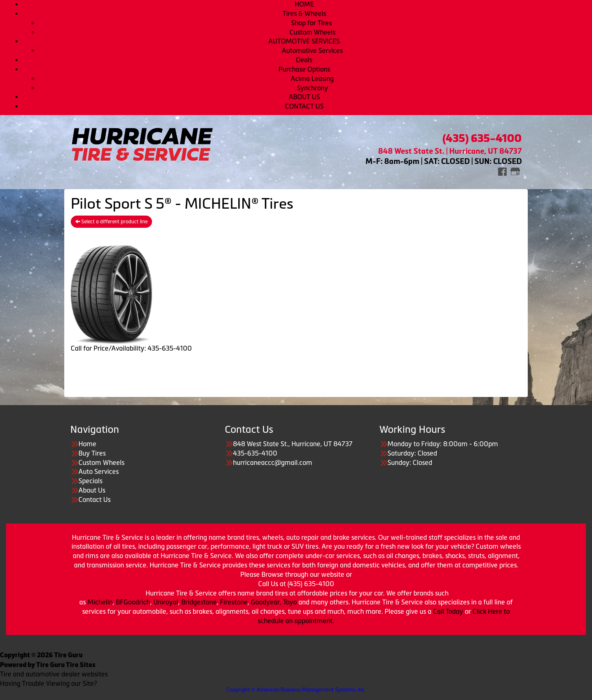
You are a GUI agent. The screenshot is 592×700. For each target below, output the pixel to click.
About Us (92, 490)
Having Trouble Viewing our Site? (48, 683)
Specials (90, 481)
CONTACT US (304, 106)
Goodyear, (266, 602)
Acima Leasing (312, 79)
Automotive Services (312, 50)
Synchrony (312, 88)
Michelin (100, 602)
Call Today (449, 611)
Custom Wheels (312, 32)
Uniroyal (166, 602)
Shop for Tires (312, 23)
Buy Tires (92, 453)
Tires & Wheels (304, 13)
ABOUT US (304, 97)
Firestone (234, 602)
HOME (304, 4)
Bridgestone (199, 602)
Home (87, 444)
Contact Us (95, 499)
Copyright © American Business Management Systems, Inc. (296, 690)
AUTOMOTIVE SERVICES (304, 41)
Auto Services (99, 471)
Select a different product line (111, 222)
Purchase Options (304, 69)
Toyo (291, 602)
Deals (304, 60)
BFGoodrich (133, 602)
